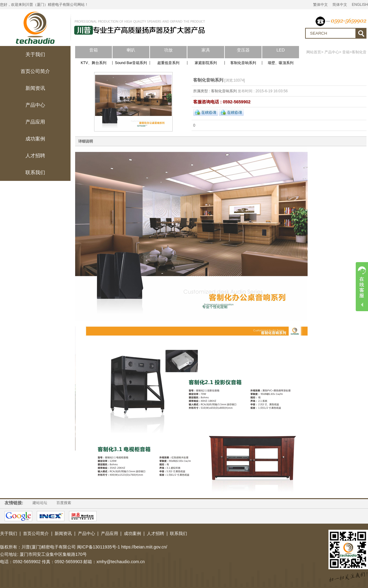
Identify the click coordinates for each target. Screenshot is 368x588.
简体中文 (340, 5)
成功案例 (132, 533)
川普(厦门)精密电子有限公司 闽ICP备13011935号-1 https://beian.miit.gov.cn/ (94, 547)
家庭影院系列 (206, 63)
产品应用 (109, 533)
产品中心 (332, 52)
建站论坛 (40, 503)
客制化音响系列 (243, 63)
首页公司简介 (36, 533)
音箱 (346, 52)
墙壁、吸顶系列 (281, 63)
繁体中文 (320, 5)
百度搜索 (64, 503)
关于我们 (9, 533)
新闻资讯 (63, 533)
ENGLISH (360, 5)
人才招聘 (155, 533)
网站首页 (314, 52)
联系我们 (178, 533)
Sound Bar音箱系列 (131, 63)
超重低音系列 (168, 63)
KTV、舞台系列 (93, 63)
